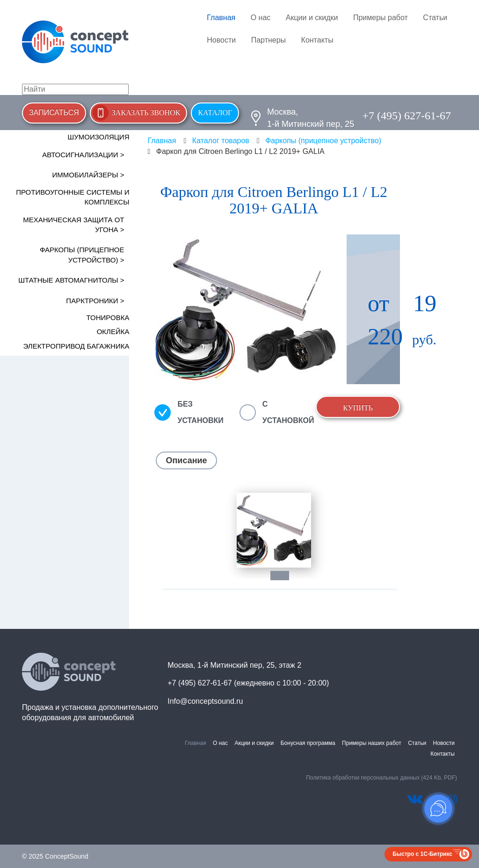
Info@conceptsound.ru (205, 701)
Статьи (435, 18)
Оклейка (113, 332)
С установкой (288, 412)
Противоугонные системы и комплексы (73, 197)
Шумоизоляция (98, 137)
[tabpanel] (274, 530)
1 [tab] (284, 576)
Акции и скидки (312, 18)
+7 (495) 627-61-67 (406, 116)
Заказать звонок (146, 113)
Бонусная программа (308, 743)
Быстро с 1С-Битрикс (422, 854)
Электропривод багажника (76, 346)
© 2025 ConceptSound (55, 856)
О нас (261, 18)
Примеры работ (381, 18)
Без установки (200, 412)
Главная (221, 18)
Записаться (54, 113)
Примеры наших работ (372, 743)
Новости (221, 40)
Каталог (215, 113)
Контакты (317, 40)
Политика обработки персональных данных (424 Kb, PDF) (381, 778)
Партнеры (269, 40)
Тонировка (108, 317)
